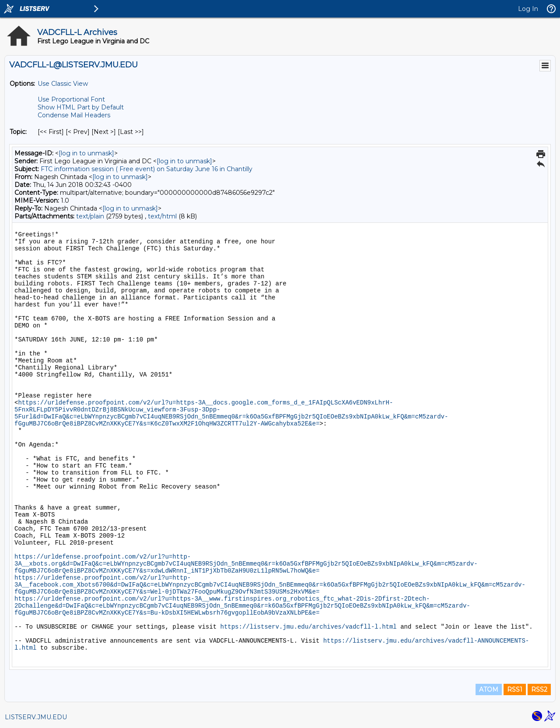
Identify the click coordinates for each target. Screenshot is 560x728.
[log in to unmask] (86, 153)
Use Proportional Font (71, 99)
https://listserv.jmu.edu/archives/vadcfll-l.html (308, 627)
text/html (162, 216)
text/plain (90, 216)
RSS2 (539, 689)
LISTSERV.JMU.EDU (36, 717)
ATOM (489, 689)
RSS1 (515, 689)
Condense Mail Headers (74, 115)
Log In (528, 9)
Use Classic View (63, 84)
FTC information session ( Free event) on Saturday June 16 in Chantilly (147, 169)
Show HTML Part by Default (81, 107)
